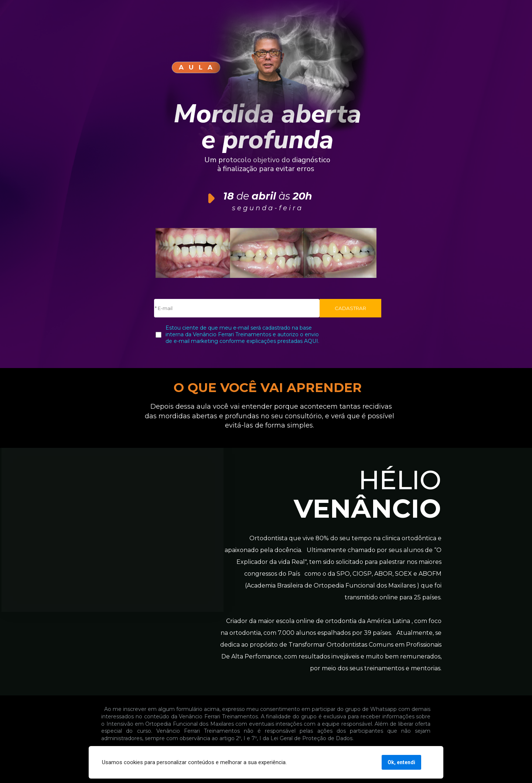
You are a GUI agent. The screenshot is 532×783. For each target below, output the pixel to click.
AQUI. (311, 341)
